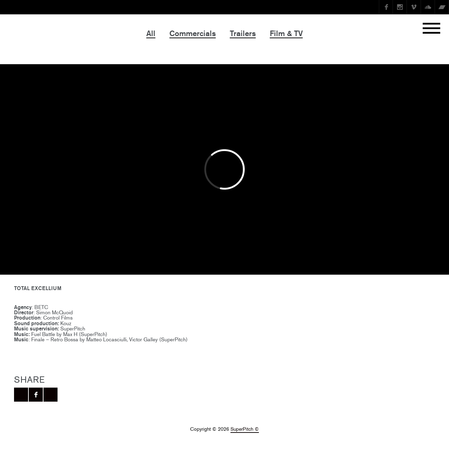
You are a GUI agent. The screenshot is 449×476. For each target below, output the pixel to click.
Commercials (193, 33)
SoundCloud (428, 7)
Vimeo (414, 7)
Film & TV (286, 33)
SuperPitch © (245, 429)
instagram (400, 7)
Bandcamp (442, 7)
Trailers (243, 33)
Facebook (386, 7)
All (151, 33)
